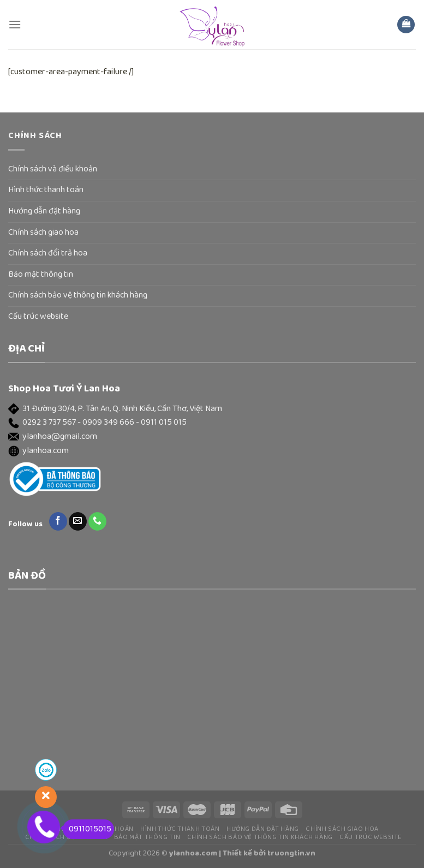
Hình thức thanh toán (46, 190)
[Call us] (97, 521)
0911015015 (87, 829)
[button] (212, 409)
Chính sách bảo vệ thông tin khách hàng (78, 295)
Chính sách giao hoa (43, 233)
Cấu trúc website (38, 317)
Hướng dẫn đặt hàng (44, 211)
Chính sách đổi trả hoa (48, 253)
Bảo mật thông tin (41, 275)
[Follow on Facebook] (58, 521)
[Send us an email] (78, 521)
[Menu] (15, 24)
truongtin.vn (291, 853)
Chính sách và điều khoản (53, 169)
